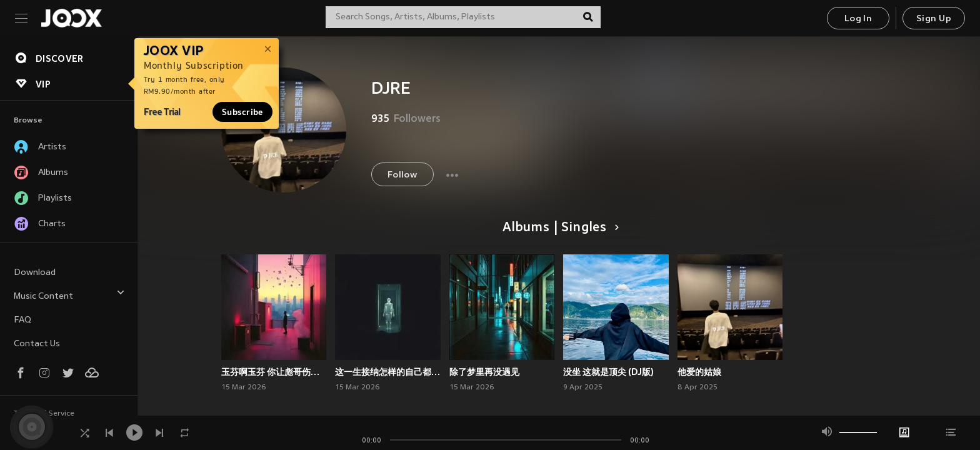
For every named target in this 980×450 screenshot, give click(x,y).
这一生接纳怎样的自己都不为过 (388, 372)
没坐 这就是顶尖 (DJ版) (608, 372)
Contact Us (37, 344)
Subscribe (242, 112)
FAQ (22, 320)
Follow (402, 175)
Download (35, 273)
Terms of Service (44, 414)
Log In (858, 19)
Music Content (69, 295)
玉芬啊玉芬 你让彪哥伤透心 (274, 372)
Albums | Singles (559, 228)
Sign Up (934, 19)
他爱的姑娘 (699, 372)
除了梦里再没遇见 (484, 372)
